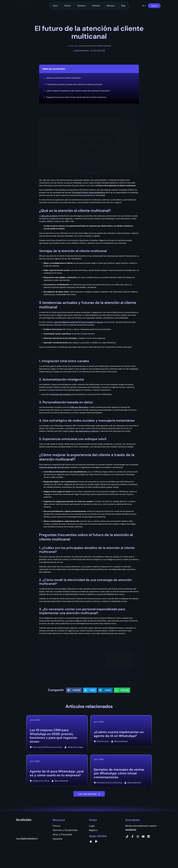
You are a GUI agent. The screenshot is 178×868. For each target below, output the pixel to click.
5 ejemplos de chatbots (60, 394)
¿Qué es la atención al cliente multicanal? (63, 78)
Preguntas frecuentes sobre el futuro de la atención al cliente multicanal (76, 97)
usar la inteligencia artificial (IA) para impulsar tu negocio (79, 322)
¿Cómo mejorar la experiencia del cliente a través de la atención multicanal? (78, 91)
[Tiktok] (127, 836)
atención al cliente (50, 216)
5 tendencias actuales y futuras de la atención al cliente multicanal (74, 84)
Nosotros (81, 6)
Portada (70, 46)
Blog (123, 6)
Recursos (111, 6)
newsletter (131, 829)
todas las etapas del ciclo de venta (54, 467)
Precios (67, 6)
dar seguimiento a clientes (87, 431)
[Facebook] (132, 836)
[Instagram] (138, 836)
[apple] (91, 841)
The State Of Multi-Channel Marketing (88, 193)
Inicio (55, 6)
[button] (144, 6)
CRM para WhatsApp (79, 407)
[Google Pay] (96, 841)
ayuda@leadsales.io (27, 839)
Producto (96, 6)
